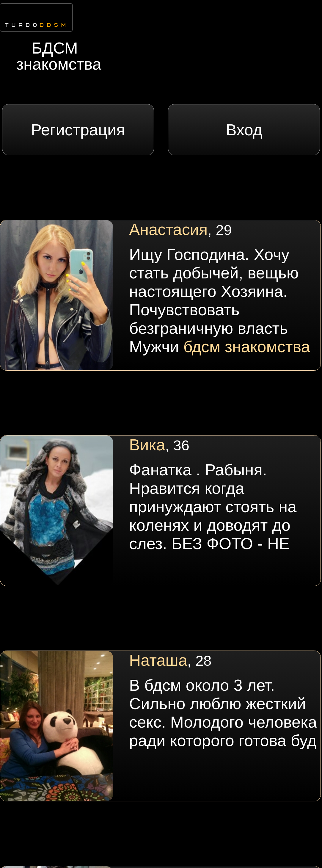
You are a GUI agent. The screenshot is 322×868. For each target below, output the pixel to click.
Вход (244, 130)
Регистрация (78, 130)
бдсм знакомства (247, 347)
